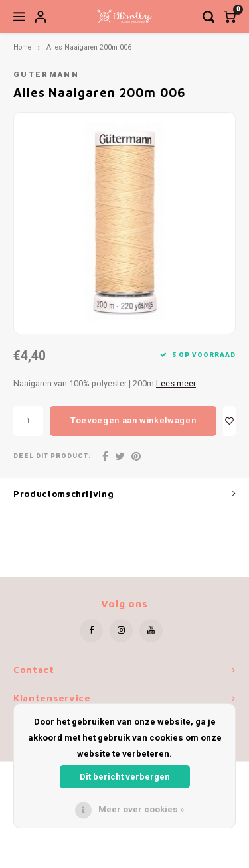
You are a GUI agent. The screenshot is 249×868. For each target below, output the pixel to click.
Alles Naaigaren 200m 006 (89, 47)
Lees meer (176, 384)
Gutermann (46, 75)
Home (22, 47)
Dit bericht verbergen (125, 777)
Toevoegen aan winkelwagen (133, 420)
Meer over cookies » (141, 809)
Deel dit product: (52, 456)
